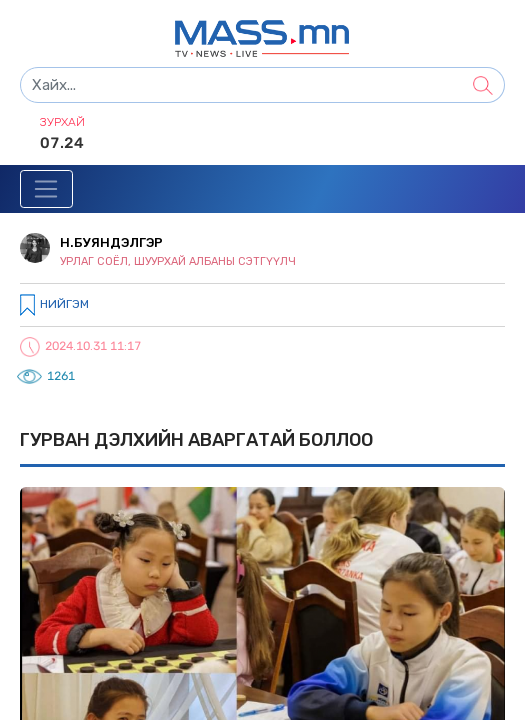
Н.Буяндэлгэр (111, 242)
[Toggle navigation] (46, 189)
